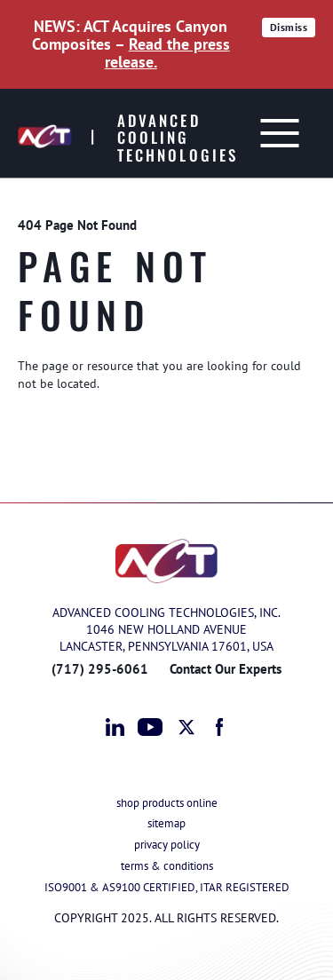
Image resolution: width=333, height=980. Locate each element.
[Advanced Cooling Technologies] (131, 134)
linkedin (115, 727)
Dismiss (291, 29)
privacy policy (167, 845)
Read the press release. (167, 53)
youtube (150, 727)
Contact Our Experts (226, 669)
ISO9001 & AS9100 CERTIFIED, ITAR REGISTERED (167, 887)
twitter (187, 727)
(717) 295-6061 (100, 669)
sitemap (166, 823)
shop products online (167, 803)
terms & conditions (167, 866)
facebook (220, 727)
